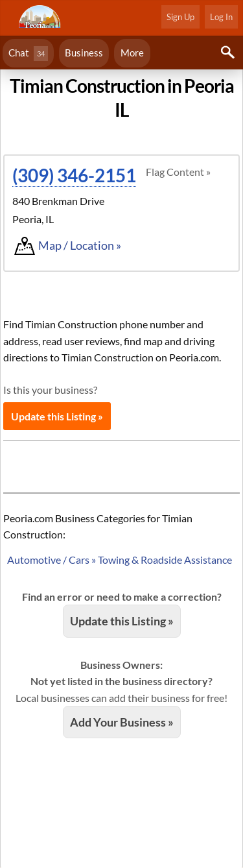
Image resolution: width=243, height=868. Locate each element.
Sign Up (180, 17)
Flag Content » (178, 172)
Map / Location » (80, 245)
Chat (28, 54)
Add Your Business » (122, 722)
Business (84, 53)
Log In (221, 17)
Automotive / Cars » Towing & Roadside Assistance (120, 560)
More (132, 53)
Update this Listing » (57, 416)
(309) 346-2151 (74, 175)
